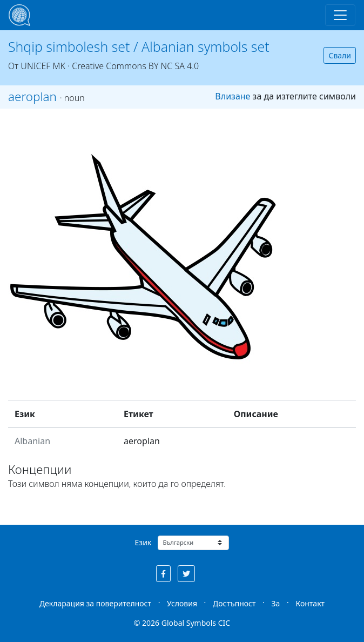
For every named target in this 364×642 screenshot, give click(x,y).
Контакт (310, 603)
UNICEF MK (43, 66)
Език (143, 542)
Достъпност (234, 603)
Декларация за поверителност (95, 603)
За (276, 603)
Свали (340, 55)
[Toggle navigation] (340, 15)
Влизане (232, 96)
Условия (182, 603)
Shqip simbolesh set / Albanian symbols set (139, 46)
